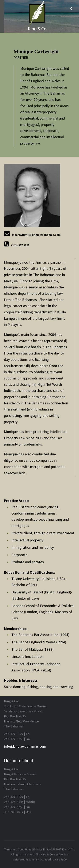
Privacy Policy (42, 849)
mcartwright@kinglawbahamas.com (36, 235)
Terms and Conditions (18, 849)
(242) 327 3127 (20, 245)
